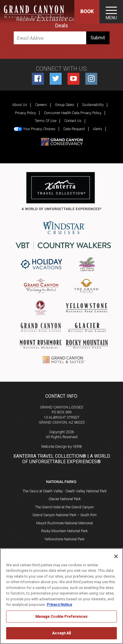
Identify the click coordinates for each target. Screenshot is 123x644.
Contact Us (73, 121)
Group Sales (65, 105)
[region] (61, 596)
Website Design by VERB (61, 446)
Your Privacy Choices (35, 129)
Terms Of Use (46, 121)
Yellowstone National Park (64, 539)
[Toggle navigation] (111, 12)
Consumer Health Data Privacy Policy (73, 113)
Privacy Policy (25, 113)
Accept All (61, 633)
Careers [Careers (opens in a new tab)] (41, 105)
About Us (20, 105)
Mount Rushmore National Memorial (65, 523)
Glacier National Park (65, 499)
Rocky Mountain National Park (64, 531)
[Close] (116, 556)
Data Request (74, 129)
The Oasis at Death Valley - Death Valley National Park (65, 491)
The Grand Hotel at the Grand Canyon (64, 507)
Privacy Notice (59, 605)
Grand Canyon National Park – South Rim (65, 515)
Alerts (98, 129)
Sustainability (93, 105)
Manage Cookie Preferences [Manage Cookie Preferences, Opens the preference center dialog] (61, 616)
